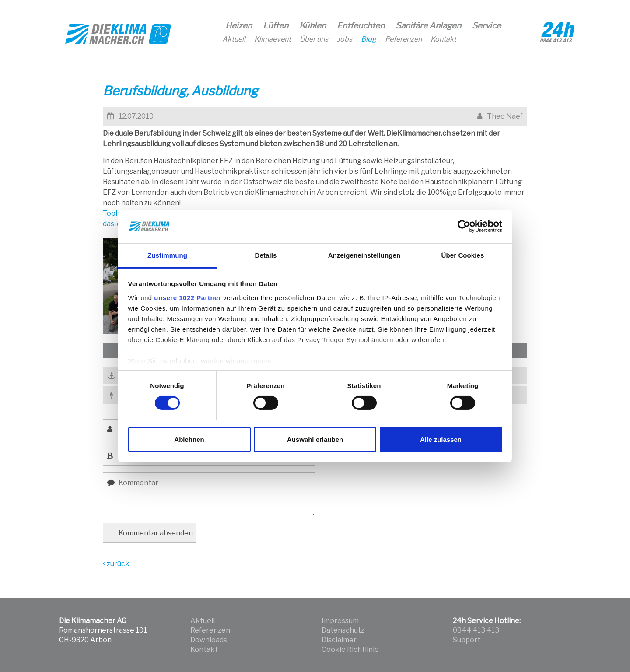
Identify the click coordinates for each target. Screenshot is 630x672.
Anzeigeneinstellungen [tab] (364, 255)
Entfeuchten (361, 26)
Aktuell (234, 39)
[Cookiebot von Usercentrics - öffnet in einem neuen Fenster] (464, 226)
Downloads (209, 640)
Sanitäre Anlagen (428, 26)
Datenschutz (343, 630)
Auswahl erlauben (315, 439)
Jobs (345, 39)
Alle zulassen (441, 439)
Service (486, 26)
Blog (369, 39)
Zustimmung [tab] (167, 255)
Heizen (239, 26)
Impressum (340, 621)
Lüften (276, 26)
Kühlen (313, 26)
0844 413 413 (476, 630)
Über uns (314, 39)
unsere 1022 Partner (187, 298)
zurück (116, 564)
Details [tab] (266, 255)
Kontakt (443, 39)
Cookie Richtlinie (350, 649)
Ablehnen (189, 439)
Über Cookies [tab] (463, 255)
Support (467, 640)
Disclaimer (339, 640)
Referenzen (403, 39)
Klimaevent (273, 39)
